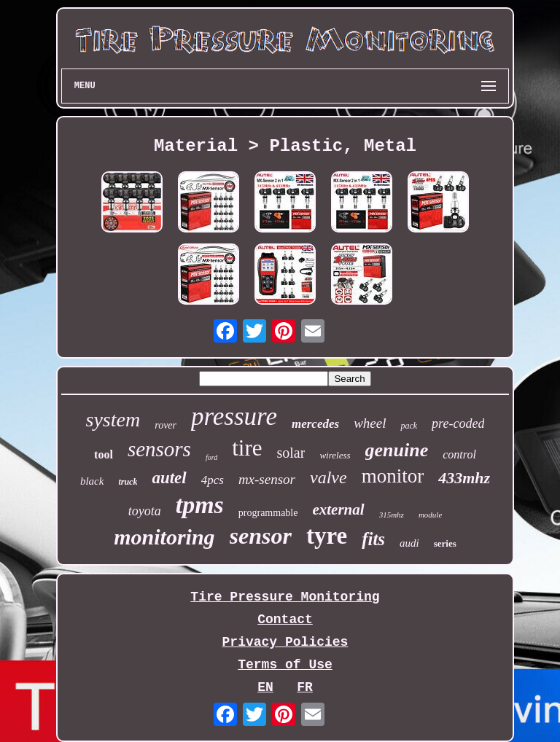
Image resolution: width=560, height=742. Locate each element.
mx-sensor (267, 479)
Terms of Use (285, 665)
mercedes (315, 424)
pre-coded (458, 423)
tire (247, 448)
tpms (200, 505)
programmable (268, 513)
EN (265, 687)
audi (409, 543)
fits (373, 539)
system (113, 419)
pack (409, 426)
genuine (397, 450)
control (459, 454)
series (445, 543)
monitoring (164, 537)
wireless (335, 455)
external (338, 509)
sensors (159, 449)
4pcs (213, 480)
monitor (393, 476)
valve (328, 477)
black (92, 481)
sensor (261, 536)
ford (211, 457)
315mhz (392, 515)
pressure (234, 417)
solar (291, 453)
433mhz (464, 478)
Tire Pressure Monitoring (285, 597)
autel (169, 478)
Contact (285, 620)
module (430, 515)
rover (166, 425)
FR (305, 687)
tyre (327, 536)
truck (128, 482)
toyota (145, 511)
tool (104, 454)
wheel (370, 423)
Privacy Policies (285, 642)
